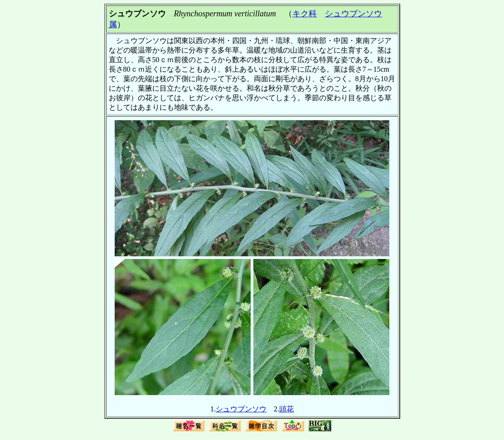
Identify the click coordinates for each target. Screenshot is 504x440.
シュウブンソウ (241, 409)
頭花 (286, 409)
